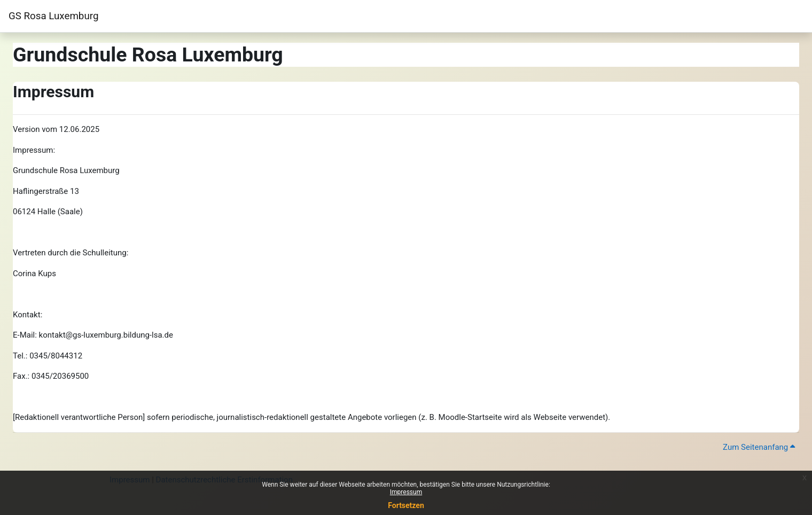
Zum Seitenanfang (759, 447)
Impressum (406, 492)
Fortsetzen (406, 505)
